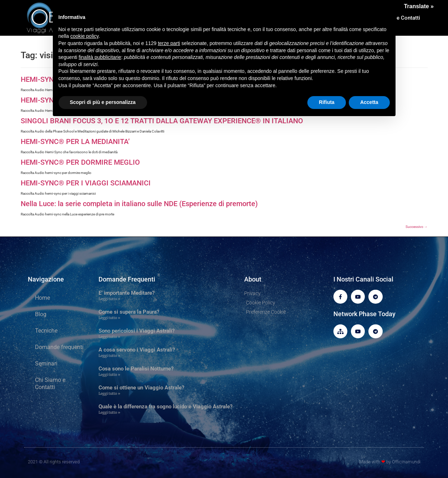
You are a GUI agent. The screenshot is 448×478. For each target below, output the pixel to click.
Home (42, 298)
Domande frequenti (59, 347)
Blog (41, 314)
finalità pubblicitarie (100, 57)
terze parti (169, 43)
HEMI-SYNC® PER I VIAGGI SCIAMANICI (86, 183)
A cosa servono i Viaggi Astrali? (137, 350)
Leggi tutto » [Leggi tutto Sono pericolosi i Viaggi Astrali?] (109, 337)
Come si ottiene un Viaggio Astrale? (141, 388)
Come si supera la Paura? (129, 312)
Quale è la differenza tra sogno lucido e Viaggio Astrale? (165, 407)
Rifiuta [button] (327, 102)
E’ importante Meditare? (127, 293)
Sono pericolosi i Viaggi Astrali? (137, 331)
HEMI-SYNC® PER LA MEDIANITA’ (75, 141)
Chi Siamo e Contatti (50, 384)
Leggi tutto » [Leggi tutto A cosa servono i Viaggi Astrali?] (109, 356)
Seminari (46, 364)
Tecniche (46, 331)
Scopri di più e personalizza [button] (103, 102)
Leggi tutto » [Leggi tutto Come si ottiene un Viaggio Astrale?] (109, 394)
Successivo (417, 227)
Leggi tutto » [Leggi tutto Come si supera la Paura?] (109, 318)
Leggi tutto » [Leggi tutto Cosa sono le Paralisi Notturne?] (109, 375)
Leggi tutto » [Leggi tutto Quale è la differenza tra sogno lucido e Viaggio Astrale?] (109, 412)
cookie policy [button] (84, 36)
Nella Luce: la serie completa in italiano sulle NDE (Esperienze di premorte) (139, 204)
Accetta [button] (369, 102)
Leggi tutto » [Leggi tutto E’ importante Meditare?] (109, 299)
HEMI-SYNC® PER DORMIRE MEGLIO (80, 162)
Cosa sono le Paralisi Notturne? (136, 369)
